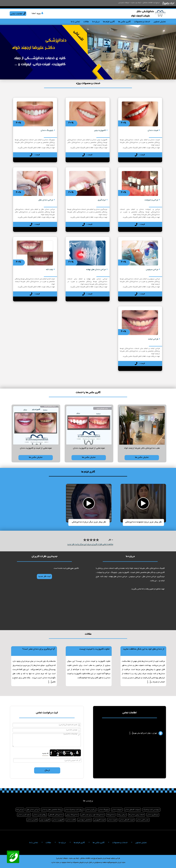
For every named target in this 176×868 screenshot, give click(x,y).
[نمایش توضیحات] (140, 113)
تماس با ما (75, 22)
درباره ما (96, 22)
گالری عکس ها (124, 22)
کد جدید (45, 754)
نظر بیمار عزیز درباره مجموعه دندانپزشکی (143, 522)
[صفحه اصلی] (148, 17)
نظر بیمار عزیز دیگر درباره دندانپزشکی (89, 522)
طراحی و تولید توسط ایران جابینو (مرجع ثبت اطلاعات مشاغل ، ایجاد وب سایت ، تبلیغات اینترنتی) (88, 858)
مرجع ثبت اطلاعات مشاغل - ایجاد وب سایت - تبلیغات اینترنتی (139, 3)
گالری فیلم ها (109, 22)
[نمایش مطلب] (143, 666)
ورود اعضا (36, 14)
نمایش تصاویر (160, 22)
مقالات (86, 22)
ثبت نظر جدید (44, 576)
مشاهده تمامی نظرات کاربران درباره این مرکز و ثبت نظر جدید (90, 544)
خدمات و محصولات (142, 22)
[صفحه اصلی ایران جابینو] (168, 6)
